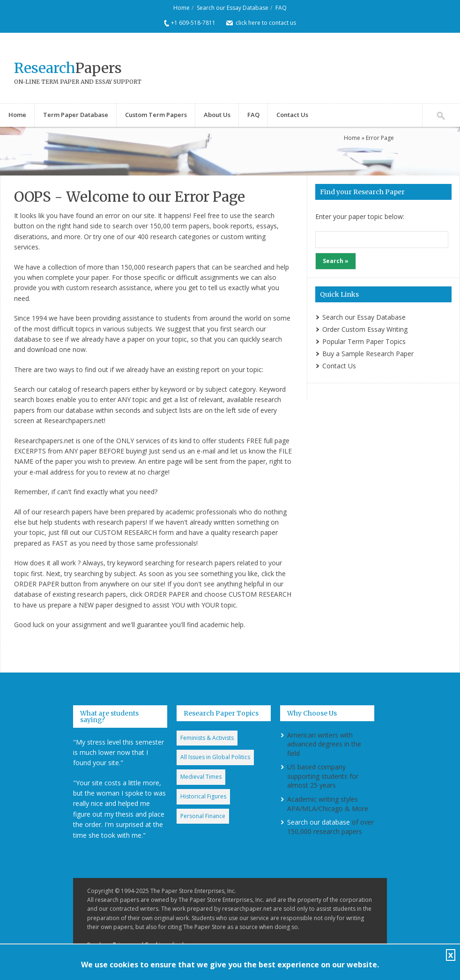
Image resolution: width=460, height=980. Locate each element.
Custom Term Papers (156, 115)
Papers (68, 68)
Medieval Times (201, 777)
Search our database (319, 822)
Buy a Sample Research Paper (368, 354)
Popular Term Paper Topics (364, 341)
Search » (336, 261)
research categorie (179, 237)
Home (182, 8)
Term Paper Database (76, 115)
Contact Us (292, 115)
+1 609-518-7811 (193, 23)
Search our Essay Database (233, 8)
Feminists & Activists (207, 738)
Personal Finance (203, 816)
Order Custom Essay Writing (365, 329)
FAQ (281, 8)
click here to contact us (266, 23)
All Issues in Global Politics (215, 757)
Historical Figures (203, 796)
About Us (217, 115)
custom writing (243, 237)
